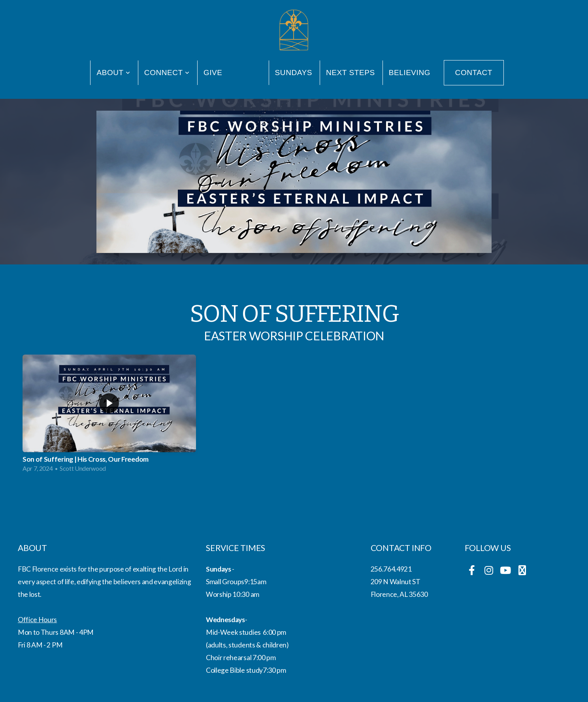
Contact (474, 73)
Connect (167, 73)
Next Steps (351, 73)
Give (213, 73)
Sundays (294, 73)
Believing (410, 73)
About (113, 73)
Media (249, 73)
